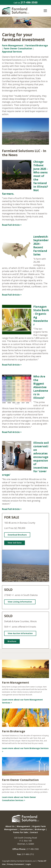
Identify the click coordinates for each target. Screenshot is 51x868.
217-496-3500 (29, 2)
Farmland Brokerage (37, 45)
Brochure (12, 641)
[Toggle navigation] (45, 11)
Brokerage (40, 829)
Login (28, 864)
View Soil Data (15, 543)
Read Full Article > (12, 225)
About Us (10, 826)
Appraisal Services (12, 52)
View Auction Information (20, 633)
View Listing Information (20, 602)
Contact (34, 832)
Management (23, 826)
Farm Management (13, 45)
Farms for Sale (20, 832)
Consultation (26, 829)
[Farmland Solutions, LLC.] (16, 11)
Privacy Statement (16, 864)
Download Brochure (17, 535)
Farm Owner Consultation (18, 48)
